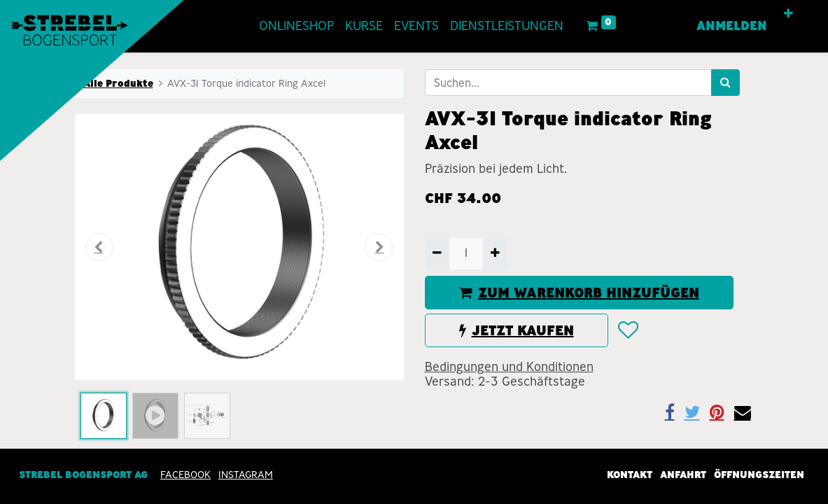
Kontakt (630, 475)
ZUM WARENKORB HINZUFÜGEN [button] (579, 293)
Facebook (185, 475)
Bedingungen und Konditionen (509, 367)
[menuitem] (296, 26)
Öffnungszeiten (759, 475)
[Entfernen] (437, 253)
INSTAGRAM (246, 475)
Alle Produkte (118, 83)
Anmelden (732, 26)
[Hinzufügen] (495, 253)
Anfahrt (683, 475)
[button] (788, 14)
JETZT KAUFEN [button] (517, 330)
